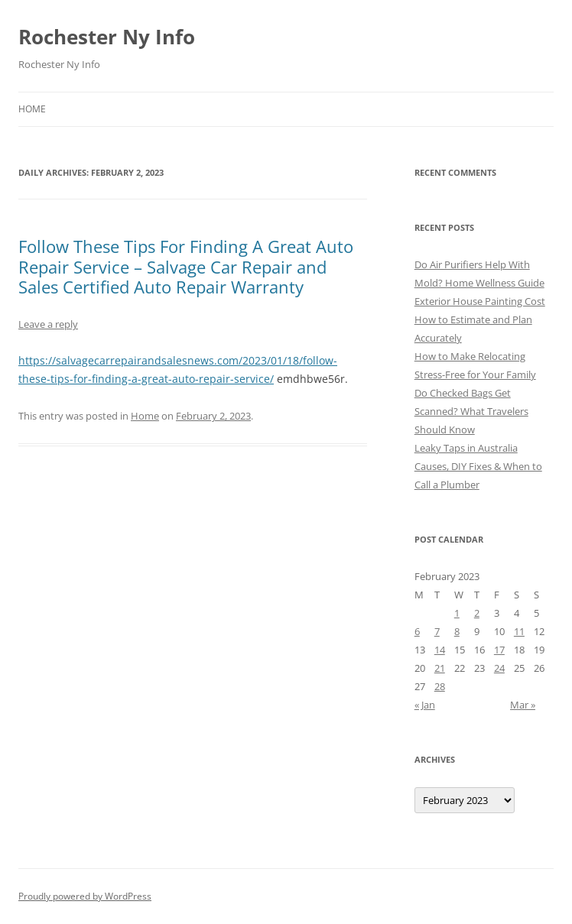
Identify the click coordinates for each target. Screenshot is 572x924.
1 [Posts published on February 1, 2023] (457, 613)
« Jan (425, 705)
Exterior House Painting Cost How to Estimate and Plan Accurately (480, 319)
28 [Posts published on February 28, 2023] (440, 686)
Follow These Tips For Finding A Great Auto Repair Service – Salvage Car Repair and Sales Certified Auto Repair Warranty (186, 266)
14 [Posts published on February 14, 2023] (440, 650)
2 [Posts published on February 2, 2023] (477, 613)
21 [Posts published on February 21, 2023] (440, 668)
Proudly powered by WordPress (85, 896)
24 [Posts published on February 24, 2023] (499, 668)
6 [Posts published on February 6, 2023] (417, 631)
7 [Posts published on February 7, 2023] (437, 631)
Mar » (523, 705)
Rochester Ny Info (107, 37)
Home (32, 109)
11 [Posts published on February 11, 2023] (519, 631)
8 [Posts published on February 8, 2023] (457, 631)
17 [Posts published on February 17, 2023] (499, 650)
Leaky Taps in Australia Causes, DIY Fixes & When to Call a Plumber (478, 466)
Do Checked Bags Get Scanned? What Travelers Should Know (471, 411)
